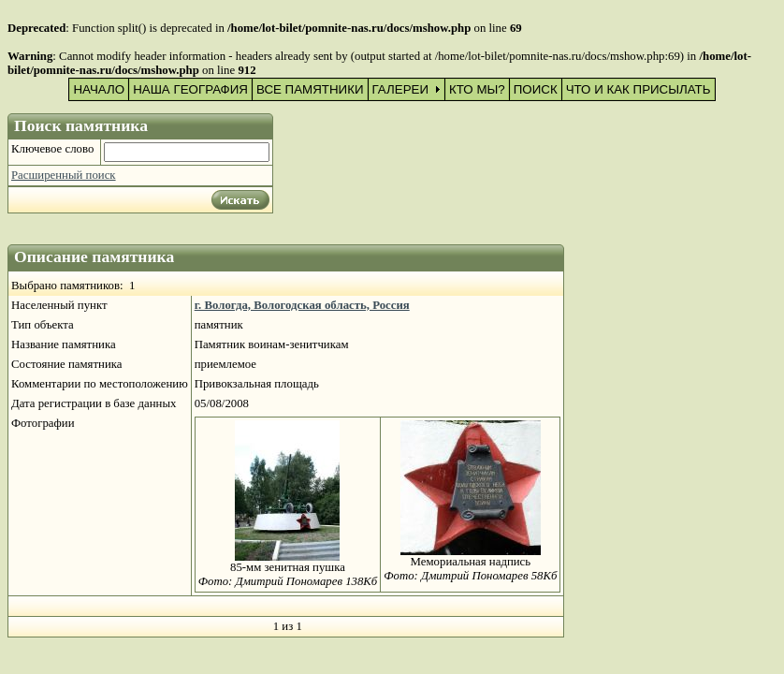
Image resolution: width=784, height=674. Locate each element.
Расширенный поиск (64, 175)
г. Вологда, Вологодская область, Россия (302, 305)
